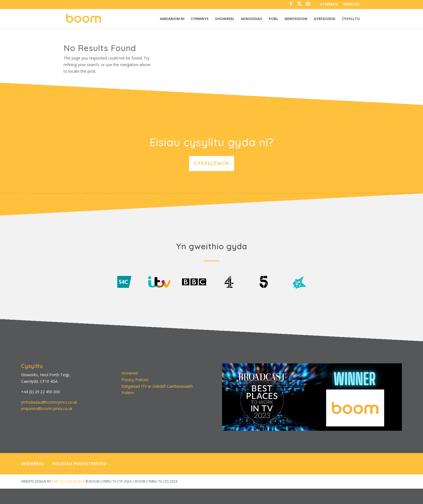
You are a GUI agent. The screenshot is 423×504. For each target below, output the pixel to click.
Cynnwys (200, 19)
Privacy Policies (135, 380)
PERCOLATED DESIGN (68, 481)
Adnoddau (252, 19)
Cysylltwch (212, 163)
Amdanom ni (172, 19)
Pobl (273, 19)
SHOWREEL (33, 464)
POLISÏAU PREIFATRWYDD (80, 464)
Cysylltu (351, 19)
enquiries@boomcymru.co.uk (47, 408)
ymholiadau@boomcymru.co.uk (49, 402)
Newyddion (296, 19)
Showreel (225, 19)
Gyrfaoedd (325, 19)
